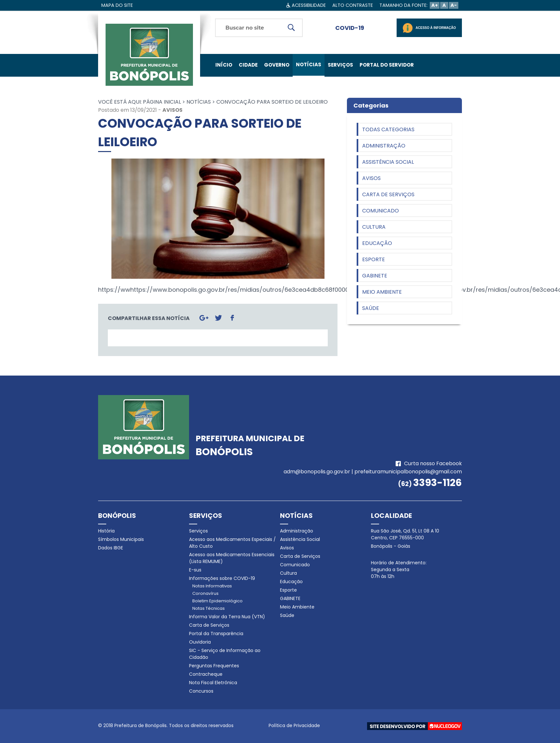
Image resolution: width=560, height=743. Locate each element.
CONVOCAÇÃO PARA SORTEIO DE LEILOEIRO (272, 102)
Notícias (199, 102)
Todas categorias (388, 129)
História (106, 531)
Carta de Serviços (388, 194)
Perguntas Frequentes (214, 666)
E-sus (195, 570)
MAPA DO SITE (117, 5)
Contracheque (206, 674)
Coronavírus (205, 593)
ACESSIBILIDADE (309, 5)
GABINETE (375, 276)
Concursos (201, 691)
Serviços (198, 531)
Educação (377, 243)
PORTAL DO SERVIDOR (387, 65)
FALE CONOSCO (235, 88)
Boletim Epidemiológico (217, 601)
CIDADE (248, 65)
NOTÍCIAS (309, 64)
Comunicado (381, 211)
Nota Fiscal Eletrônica (213, 683)
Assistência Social (388, 162)
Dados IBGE (111, 548)
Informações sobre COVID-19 (222, 578)
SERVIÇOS (340, 65)
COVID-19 (350, 28)
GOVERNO (277, 65)
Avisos (172, 110)
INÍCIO (224, 65)
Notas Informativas (212, 586)
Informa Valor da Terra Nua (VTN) (227, 617)
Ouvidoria (200, 642)
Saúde (371, 308)
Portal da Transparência (216, 634)
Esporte (374, 259)
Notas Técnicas (209, 608)
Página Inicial (162, 102)
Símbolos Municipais (121, 539)
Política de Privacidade (294, 725)
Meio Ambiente (382, 292)
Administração (384, 146)
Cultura (374, 227)
